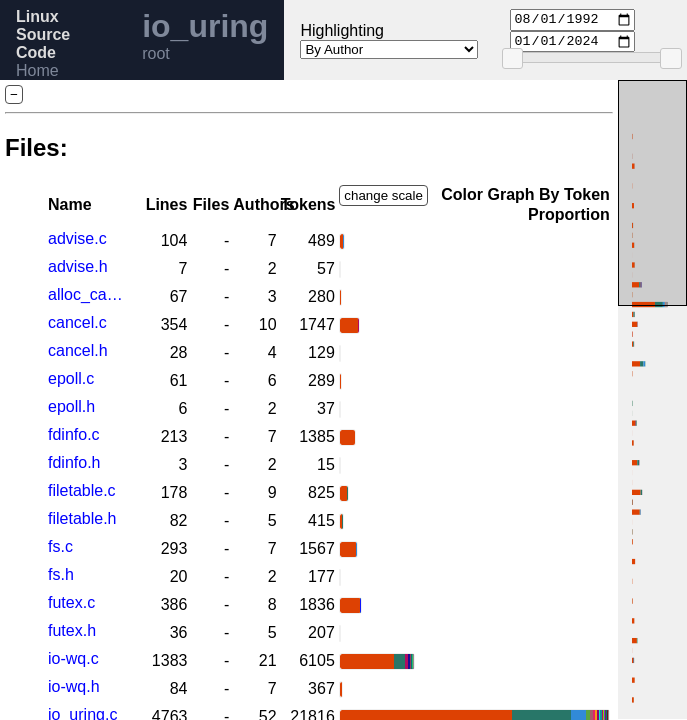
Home (37, 70)
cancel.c (77, 322)
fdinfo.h (74, 462)
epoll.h (71, 406)
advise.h (78, 266)
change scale (383, 195)
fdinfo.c (74, 434)
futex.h (72, 630)
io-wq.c (73, 658)
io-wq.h (74, 686)
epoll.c (71, 378)
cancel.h (78, 350)
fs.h (61, 574)
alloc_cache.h (88, 294)
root (156, 53)
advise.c (77, 238)
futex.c (71, 602)
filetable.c (82, 490)
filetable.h (82, 518)
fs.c (60, 546)
